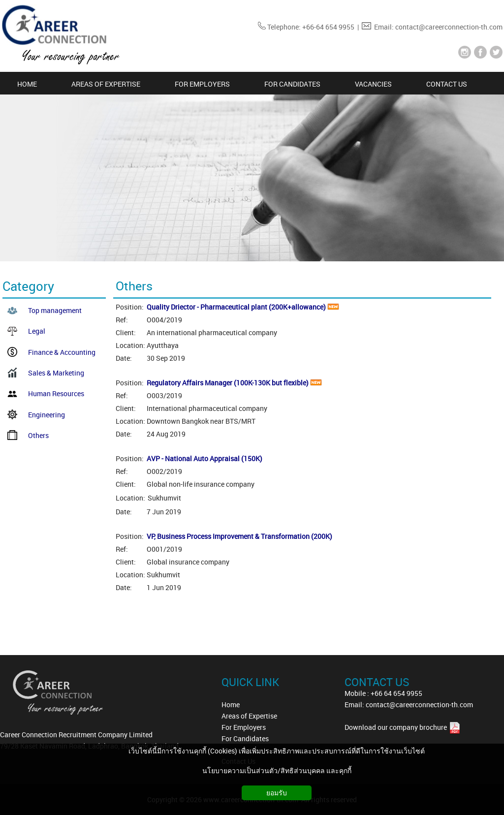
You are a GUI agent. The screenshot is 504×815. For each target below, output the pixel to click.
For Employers (244, 727)
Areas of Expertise (249, 716)
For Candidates (245, 738)
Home (231, 705)
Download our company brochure (396, 727)
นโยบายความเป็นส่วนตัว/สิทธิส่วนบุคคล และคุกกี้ (277, 770)
